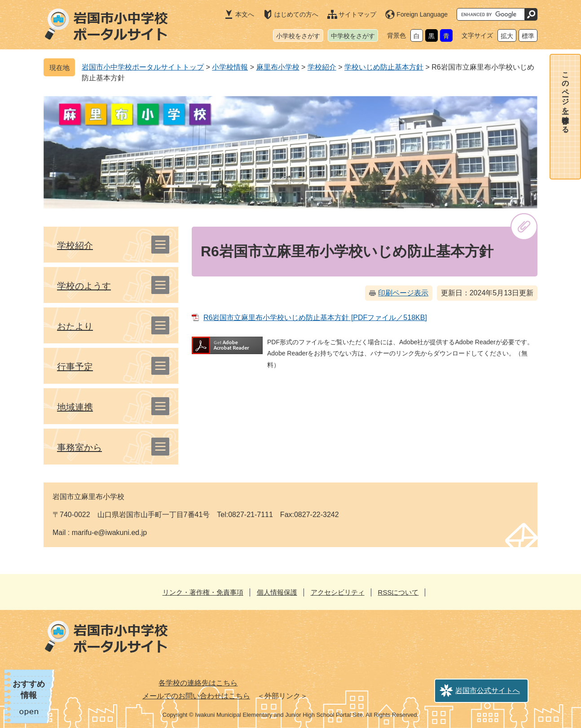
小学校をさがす (298, 36)
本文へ (245, 14)
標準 (528, 36)
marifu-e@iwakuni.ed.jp (109, 533)
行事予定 (75, 367)
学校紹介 (322, 67)
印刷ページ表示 (403, 293)
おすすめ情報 (29, 690)
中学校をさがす (353, 36)
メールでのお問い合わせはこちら (196, 696)
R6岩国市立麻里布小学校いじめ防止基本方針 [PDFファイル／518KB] (315, 318)
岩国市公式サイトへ (488, 691)
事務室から (79, 447)
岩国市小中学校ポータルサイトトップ (143, 67)
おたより (75, 326)
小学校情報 (230, 67)
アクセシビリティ (338, 592)
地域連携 (75, 407)
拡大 (507, 36)
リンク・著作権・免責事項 (203, 592)
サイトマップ (357, 14)
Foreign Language (422, 14)
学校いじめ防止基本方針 (384, 67)
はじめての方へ (296, 14)
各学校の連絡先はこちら (198, 683)
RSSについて (398, 592)
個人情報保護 (277, 592)
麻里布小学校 (278, 67)
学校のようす (84, 286)
